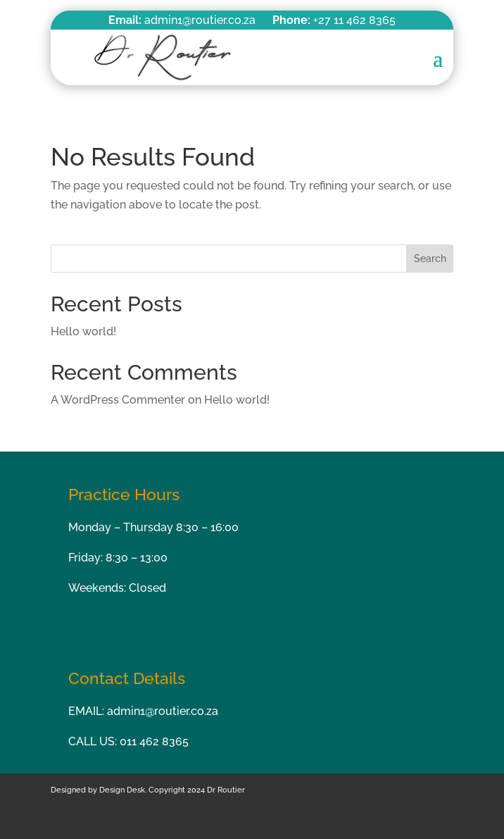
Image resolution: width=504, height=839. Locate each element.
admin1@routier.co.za (163, 711)
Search (430, 259)
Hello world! (83, 331)
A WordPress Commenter (118, 400)
